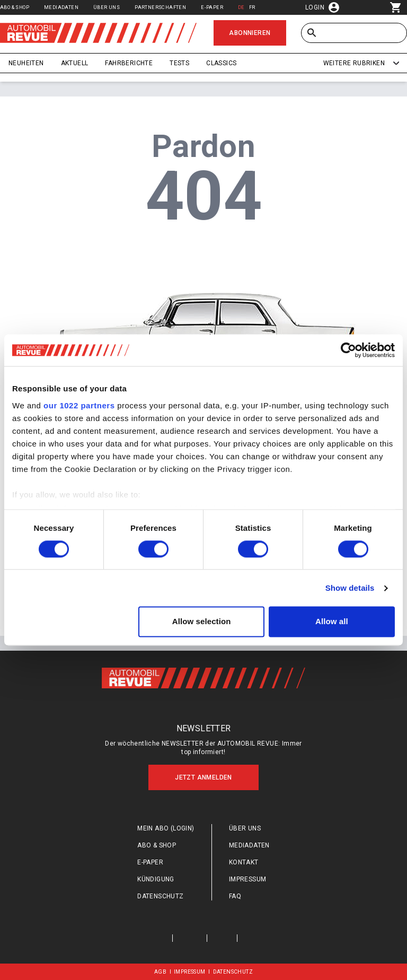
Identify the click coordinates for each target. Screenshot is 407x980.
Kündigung (156, 879)
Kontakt (244, 862)
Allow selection (202, 622)
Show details (350, 588)
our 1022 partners (79, 405)
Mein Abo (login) (166, 828)
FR (252, 7)
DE (241, 7)
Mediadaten (61, 7)
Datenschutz (160, 896)
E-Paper (212, 7)
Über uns (107, 7)
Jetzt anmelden (203, 777)
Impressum (248, 879)
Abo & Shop (15, 7)
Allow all (332, 622)
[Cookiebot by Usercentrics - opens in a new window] (348, 350)
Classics (221, 63)
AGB (160, 972)
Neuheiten (26, 63)
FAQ (235, 896)
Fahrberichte (129, 63)
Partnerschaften (160, 7)
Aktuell (75, 63)
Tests (179, 63)
